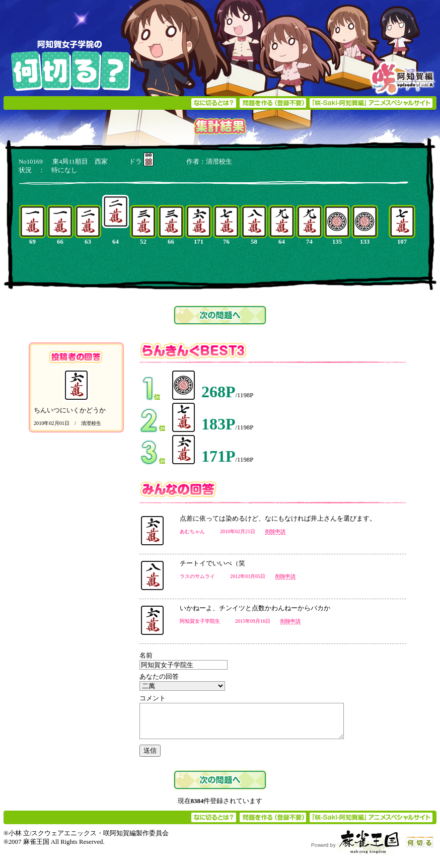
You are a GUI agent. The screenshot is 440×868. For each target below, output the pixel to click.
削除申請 (275, 531)
